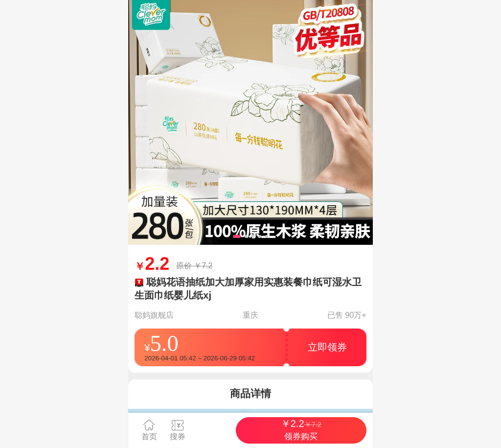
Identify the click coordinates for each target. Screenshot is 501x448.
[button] (237, 236)
